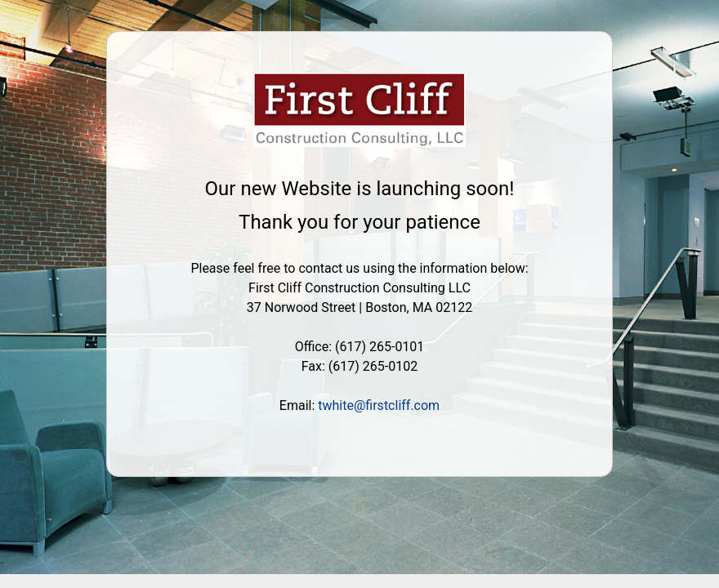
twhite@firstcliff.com (379, 405)
